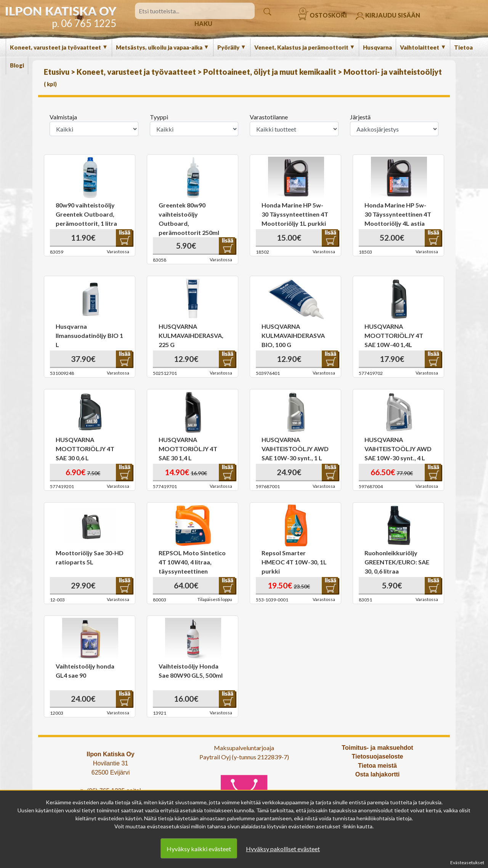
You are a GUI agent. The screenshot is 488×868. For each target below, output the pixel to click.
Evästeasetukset (467, 862)
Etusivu (57, 72)
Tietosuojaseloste (378, 756)
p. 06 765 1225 (84, 23)
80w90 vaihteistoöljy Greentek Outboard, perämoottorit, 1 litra (86, 214)
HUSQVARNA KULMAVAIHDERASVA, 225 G (191, 335)
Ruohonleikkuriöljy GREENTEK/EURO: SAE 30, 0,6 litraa (397, 562)
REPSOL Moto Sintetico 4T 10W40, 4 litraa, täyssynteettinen (192, 562)
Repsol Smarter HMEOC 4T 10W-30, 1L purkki (294, 562)
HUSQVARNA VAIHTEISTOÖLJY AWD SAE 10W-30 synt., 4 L (398, 449)
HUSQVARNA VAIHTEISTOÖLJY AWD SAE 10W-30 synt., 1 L (295, 449)
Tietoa (463, 47)
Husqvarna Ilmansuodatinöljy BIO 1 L (89, 335)
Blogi (17, 65)
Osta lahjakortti (377, 774)
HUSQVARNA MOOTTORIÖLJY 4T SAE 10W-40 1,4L (394, 335)
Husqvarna (377, 47)
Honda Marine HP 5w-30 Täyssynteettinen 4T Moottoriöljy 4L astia (398, 214)
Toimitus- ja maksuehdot (377, 748)
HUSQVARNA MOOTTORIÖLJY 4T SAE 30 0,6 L (85, 449)
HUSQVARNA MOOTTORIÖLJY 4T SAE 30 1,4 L (188, 449)
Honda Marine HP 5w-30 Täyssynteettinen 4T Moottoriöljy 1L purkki (295, 214)
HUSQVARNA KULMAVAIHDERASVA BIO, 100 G (293, 335)
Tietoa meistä (377, 766)
